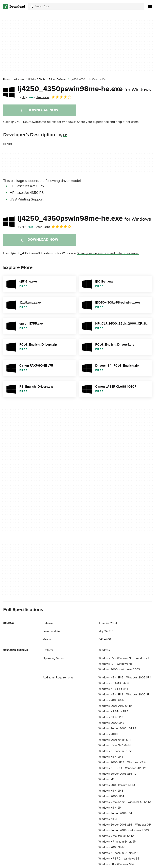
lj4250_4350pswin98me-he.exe (84, 89)
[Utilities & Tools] (37, 79)
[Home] (7, 79)
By (22, 97)
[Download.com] (14, 6)
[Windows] (19, 79)
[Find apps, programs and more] (86, 6)
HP (65, 135)
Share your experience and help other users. (108, 122)
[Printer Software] (58, 79)
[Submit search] (31, 6)
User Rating (54, 97)
